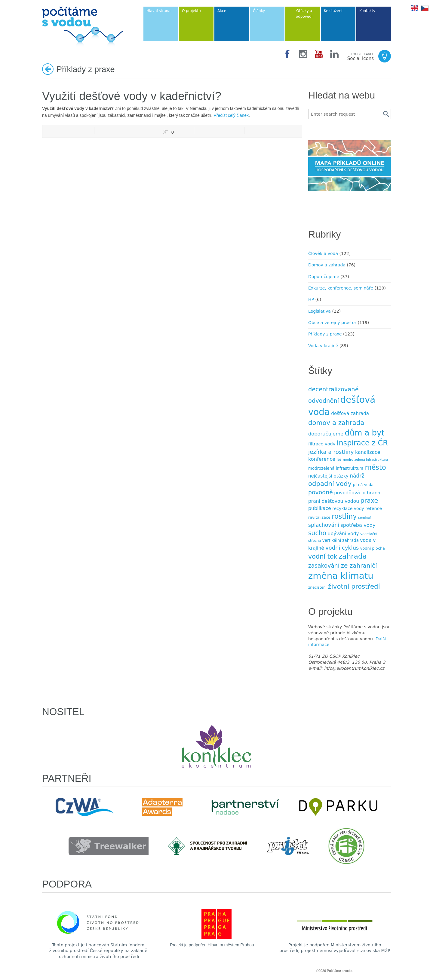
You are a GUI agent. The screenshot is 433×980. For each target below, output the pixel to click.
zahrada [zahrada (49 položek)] (353, 556)
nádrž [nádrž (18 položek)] (357, 476)
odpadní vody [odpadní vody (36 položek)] (330, 484)
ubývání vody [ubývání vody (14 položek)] (343, 534)
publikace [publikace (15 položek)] (320, 508)
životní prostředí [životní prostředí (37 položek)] (354, 586)
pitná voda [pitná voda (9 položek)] (363, 485)
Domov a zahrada (327, 265)
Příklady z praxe (325, 334)
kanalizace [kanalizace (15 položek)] (368, 452)
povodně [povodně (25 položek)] (321, 492)
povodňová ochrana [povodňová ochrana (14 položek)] (357, 493)
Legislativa (319, 311)
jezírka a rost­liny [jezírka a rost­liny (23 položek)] (331, 452)
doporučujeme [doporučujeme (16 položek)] (326, 434)
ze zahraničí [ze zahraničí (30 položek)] (359, 566)
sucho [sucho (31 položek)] (317, 533)
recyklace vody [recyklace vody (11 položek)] (348, 508)
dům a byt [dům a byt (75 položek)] (365, 433)
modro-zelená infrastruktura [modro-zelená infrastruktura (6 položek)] (365, 460)
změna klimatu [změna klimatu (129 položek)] (341, 576)
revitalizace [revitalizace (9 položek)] (319, 517)
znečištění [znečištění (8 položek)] (317, 587)
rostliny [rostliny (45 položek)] (344, 516)
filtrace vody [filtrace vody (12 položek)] (322, 444)
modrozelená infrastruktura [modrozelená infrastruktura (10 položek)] (336, 468)
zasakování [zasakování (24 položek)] (324, 566)
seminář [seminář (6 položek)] (365, 518)
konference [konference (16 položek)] (322, 459)
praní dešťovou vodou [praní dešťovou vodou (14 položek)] (334, 501)
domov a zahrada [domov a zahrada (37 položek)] (336, 423)
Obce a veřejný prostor (332, 323)
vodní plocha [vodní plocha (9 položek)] (373, 548)
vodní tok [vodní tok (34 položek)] (323, 557)
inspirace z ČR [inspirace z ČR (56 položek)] (362, 443)
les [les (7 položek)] (339, 460)
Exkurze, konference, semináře (341, 288)
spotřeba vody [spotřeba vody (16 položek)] (358, 525)
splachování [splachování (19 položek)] (324, 525)
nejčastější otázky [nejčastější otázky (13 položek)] (328, 476)
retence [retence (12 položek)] (374, 508)
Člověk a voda (323, 253)
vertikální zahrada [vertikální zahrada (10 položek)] (341, 540)
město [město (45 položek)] (375, 467)
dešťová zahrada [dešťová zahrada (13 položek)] (350, 414)
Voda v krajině (323, 346)
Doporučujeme (324, 277)
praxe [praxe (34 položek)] (369, 501)
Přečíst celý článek (231, 115)
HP (311, 299)
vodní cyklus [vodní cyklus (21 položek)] (342, 548)
